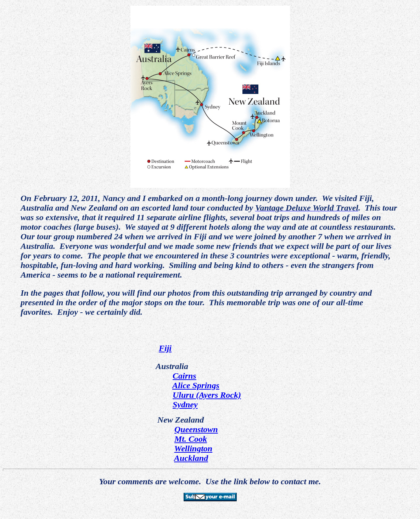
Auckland (191, 458)
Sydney (185, 404)
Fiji (165, 348)
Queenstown (196, 429)
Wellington (194, 448)
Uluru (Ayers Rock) (207, 395)
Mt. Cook (191, 439)
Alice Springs (196, 385)
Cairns (184, 376)
